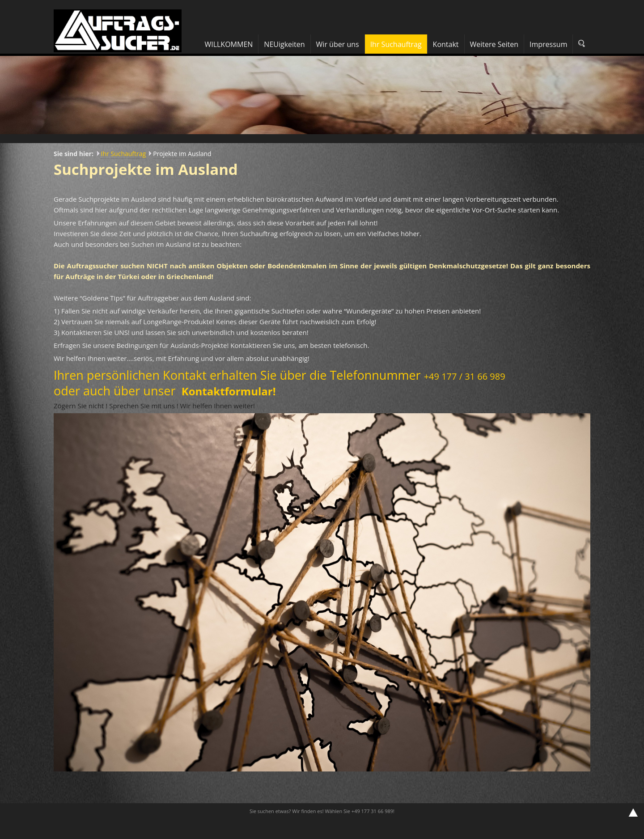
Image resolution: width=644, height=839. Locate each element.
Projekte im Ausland (182, 154)
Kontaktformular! (229, 391)
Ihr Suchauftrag (124, 154)
